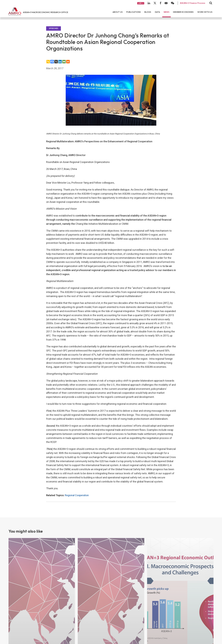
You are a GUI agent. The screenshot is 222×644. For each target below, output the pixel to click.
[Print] (68, 62)
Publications (134, 12)
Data (157, 12)
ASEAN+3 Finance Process (193, 3)
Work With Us (205, 12)
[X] (56, 62)
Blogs (148, 12)
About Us (118, 12)
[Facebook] (52, 62)
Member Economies (183, 12)
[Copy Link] (48, 62)
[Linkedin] (60, 62)
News (166, 12)
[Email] (64, 62)
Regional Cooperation (77, 495)
